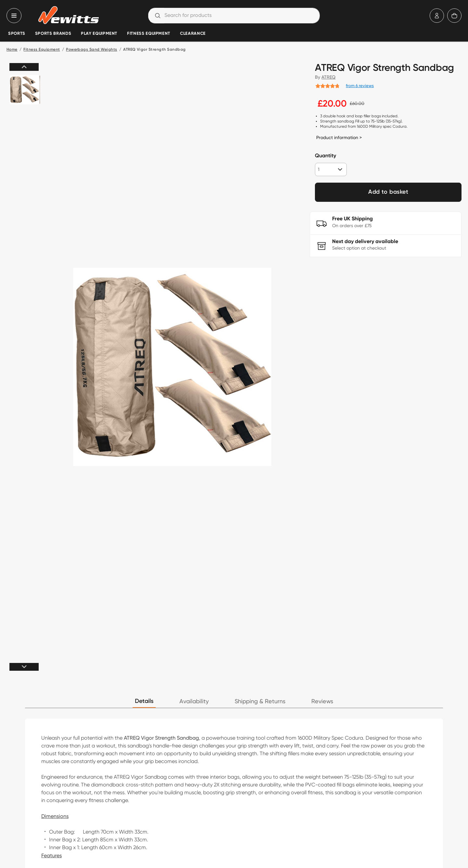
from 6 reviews (360, 85)
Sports (17, 34)
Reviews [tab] (322, 701)
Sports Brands (53, 34)
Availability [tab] (194, 701)
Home (12, 50)
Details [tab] (144, 701)
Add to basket (388, 192)
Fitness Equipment (149, 34)
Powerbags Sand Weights (92, 50)
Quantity (325, 156)
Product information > (339, 137)
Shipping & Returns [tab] (260, 701)
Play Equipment (99, 34)
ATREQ (328, 77)
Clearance (193, 34)
